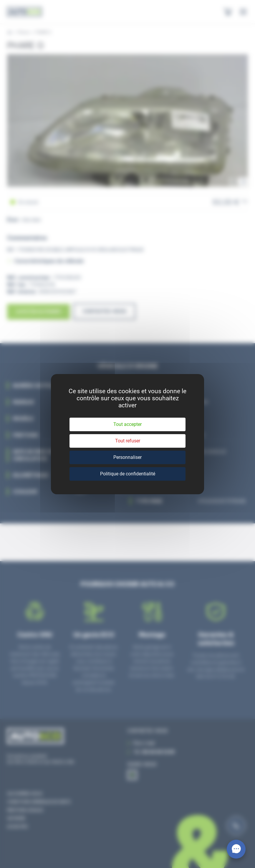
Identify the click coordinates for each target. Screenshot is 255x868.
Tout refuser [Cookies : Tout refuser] (128, 441)
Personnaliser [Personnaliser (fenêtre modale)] (127, 457)
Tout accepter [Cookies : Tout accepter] (127, 424)
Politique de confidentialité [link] (128, 474)
